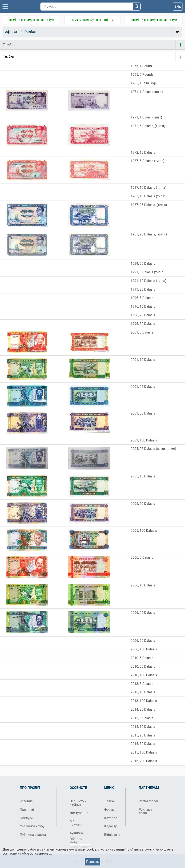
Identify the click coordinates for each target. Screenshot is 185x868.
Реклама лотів (146, 811)
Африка (11, 32)
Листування (79, 813)
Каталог (111, 818)
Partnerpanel (148, 801)
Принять (92, 862)
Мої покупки (76, 823)
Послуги (26, 818)
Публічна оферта (33, 835)
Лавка (109, 801)
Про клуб (27, 810)
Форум (109, 810)
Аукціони (77, 833)
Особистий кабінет (78, 803)
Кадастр (111, 826)
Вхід (178, 7)
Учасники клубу (32, 826)
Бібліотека (112, 835)
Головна (26, 801)
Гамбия (30, 32)
